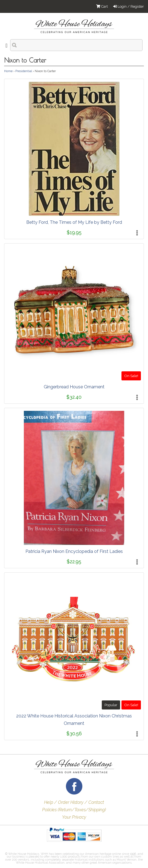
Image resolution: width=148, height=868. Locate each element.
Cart (102, 6)
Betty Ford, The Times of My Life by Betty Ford (74, 222)
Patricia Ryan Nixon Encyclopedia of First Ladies (74, 551)
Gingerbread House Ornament (74, 387)
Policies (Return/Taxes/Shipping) (74, 810)
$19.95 (74, 232)
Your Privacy (74, 817)
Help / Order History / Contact (74, 802)
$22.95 (74, 562)
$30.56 (74, 733)
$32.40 (74, 397)
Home (8, 71)
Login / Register (129, 6)
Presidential (24, 71)
